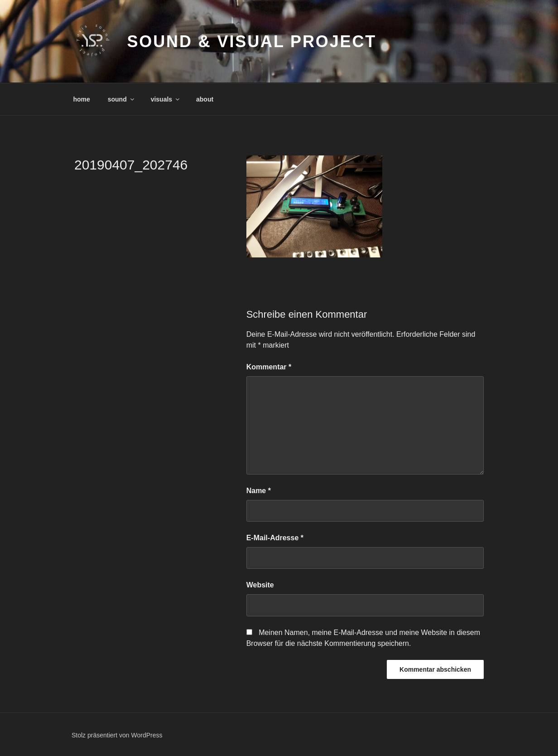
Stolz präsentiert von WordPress (117, 735)
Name (259, 491)
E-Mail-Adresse (275, 538)
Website (260, 585)
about (205, 99)
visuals (166, 99)
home (82, 99)
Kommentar (269, 367)
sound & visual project (252, 41)
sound (122, 99)
